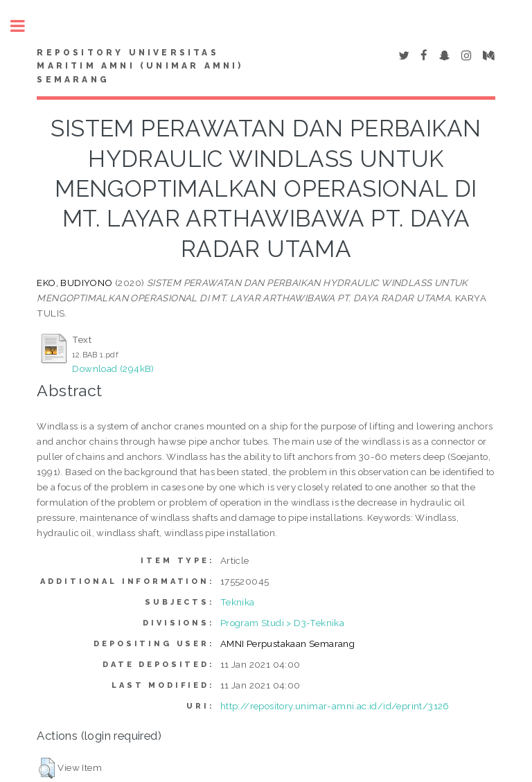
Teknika (238, 602)
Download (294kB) (113, 368)
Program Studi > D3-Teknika (282, 623)
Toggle (25, 26)
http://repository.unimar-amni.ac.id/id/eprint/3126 (335, 706)
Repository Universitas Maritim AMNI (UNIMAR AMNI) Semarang (140, 66)
